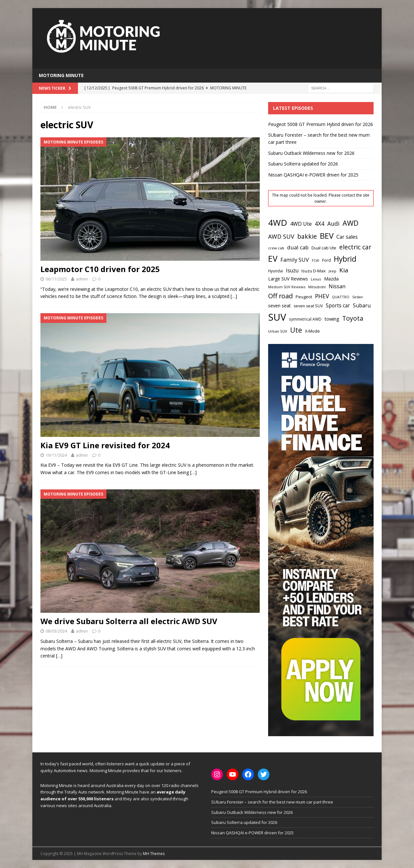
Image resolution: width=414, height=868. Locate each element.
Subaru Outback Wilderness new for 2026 (311, 153)
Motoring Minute (61, 75)
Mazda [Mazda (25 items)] (331, 279)
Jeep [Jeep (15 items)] (332, 271)
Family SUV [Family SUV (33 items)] (295, 260)
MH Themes (154, 854)
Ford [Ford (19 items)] (327, 260)
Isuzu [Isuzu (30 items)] (292, 270)
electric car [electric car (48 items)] (355, 247)
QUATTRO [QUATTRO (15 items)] (341, 297)
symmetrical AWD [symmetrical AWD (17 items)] (305, 319)
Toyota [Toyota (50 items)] (353, 318)
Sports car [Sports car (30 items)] (338, 305)
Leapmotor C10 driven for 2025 (100, 269)
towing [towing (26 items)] (332, 319)
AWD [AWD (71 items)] (350, 223)
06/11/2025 (56, 279)
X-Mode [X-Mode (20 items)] (312, 331)
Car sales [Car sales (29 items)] (347, 237)
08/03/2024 (56, 631)
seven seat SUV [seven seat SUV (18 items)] (308, 306)
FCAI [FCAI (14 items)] (316, 260)
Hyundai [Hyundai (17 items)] (276, 271)
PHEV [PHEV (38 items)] (322, 296)
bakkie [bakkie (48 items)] (307, 236)
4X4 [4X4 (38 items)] (320, 223)
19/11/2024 (56, 455)
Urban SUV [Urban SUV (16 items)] (278, 331)
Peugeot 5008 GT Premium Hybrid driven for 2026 (321, 124)
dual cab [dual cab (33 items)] (298, 247)
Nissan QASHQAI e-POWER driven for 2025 (313, 175)
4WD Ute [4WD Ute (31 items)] (301, 224)
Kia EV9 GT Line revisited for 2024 (105, 445)
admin (82, 279)
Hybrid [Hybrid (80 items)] (345, 259)
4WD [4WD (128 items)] (278, 223)
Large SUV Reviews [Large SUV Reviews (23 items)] (288, 279)
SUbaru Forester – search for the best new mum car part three (272, 802)
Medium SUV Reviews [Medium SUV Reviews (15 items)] (287, 287)
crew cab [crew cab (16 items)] (276, 248)
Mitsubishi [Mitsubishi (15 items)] (317, 287)
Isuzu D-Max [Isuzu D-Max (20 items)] (314, 271)
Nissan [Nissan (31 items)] (337, 286)
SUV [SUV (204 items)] (277, 317)
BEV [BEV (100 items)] (327, 236)
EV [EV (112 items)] (273, 258)
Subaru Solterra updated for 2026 (303, 164)
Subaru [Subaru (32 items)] (362, 305)
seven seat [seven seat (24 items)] (279, 306)
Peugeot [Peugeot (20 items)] (304, 297)
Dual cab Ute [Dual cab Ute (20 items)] (324, 248)
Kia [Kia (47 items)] (344, 270)
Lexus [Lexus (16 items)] (316, 279)
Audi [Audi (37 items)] (333, 224)
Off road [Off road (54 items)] (280, 296)
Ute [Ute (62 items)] (296, 330)
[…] (234, 296)
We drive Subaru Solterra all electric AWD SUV (129, 621)
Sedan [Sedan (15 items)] (358, 297)
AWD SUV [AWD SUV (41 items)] (281, 236)
